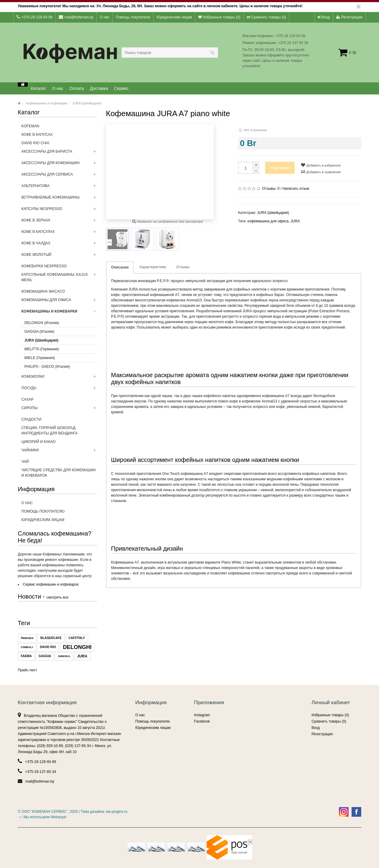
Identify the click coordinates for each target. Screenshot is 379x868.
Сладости (31, 419)
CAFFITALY (77, 638)
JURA (82, 656)
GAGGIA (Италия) (39, 332)
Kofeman (30, 126)
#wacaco (27, 638)
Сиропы (59, 410)
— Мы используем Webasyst (42, 817)
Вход (324, 17)
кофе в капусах (37, 135)
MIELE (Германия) (40, 358)
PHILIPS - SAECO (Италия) (47, 367)
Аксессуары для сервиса (59, 176)
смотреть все (57, 597)
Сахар (27, 399)
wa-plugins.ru (117, 812)
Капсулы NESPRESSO (59, 211)
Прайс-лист (27, 670)
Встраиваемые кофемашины (59, 199)
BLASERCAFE (51, 638)
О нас (105, 17)
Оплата (77, 88)
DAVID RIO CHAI (35, 143)
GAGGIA (45, 656)
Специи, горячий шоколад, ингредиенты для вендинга (49, 431)
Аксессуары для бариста (59, 153)
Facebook (202, 721)
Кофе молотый (59, 256)
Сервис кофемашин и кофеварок (51, 584)
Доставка (99, 88)
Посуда (59, 390)
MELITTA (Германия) (42, 349)
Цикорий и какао (38, 442)
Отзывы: (271, 189)
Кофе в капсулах (59, 234)
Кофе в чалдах (59, 245)
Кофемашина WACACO (43, 291)
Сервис (121, 88)
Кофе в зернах (59, 222)
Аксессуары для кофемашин (59, 165)
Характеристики (153, 267)
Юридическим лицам (174, 17)
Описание (120, 267)
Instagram (202, 715)
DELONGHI (77, 647)
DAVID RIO (48, 647)
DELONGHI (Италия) (42, 323)
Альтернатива (59, 188)
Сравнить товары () (266, 17)
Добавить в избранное (321, 165)
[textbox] (170, 52)
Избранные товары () (219, 17)
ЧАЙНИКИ (59, 452)
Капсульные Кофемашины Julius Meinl (59, 279)
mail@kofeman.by (76, 17)
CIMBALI (27, 647)
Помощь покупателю (133, 17)
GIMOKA (64, 656)
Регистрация (349, 17)
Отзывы (183, 267)
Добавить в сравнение (321, 172)
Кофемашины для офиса (59, 302)
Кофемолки (59, 378)
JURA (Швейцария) (87, 103)
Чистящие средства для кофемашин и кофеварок (59, 473)
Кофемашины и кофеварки (47, 103)
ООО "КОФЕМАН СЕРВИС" (44, 812)
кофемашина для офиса (268, 221)
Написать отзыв (296, 189)
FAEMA (26, 656)
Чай (25, 462)
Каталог (38, 88)
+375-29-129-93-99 (34, 17)
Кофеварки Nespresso (44, 266)
